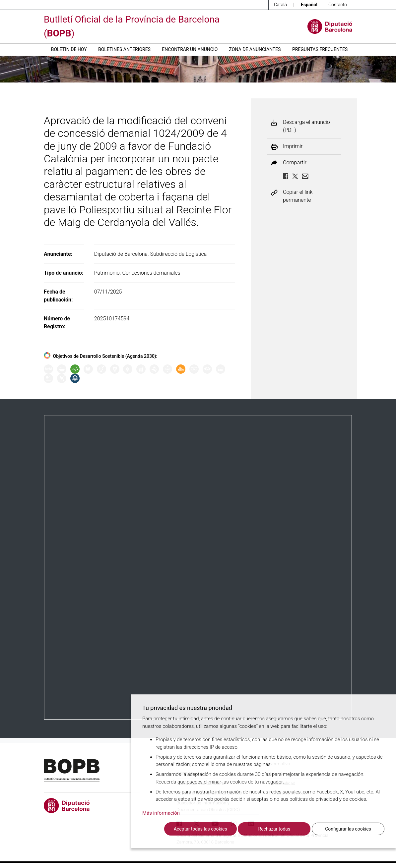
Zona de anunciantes (255, 49)
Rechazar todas (274, 829)
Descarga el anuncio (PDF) (306, 126)
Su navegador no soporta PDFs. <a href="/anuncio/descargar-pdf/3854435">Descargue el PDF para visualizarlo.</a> (198, 567)
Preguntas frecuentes (320, 49)
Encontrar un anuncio (190, 49)
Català (280, 5)
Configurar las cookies (348, 829)
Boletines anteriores (124, 49)
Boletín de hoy (69, 49)
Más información (161, 813)
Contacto (338, 5)
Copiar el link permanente (298, 196)
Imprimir (293, 146)
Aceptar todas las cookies (200, 829)
